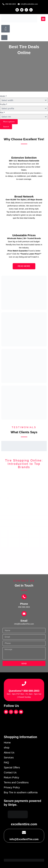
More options (9, 122)
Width (3, 96)
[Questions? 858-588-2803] (24, 684)
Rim (2, 113)
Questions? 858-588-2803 (24, 691)
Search (6, 127)
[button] (43, 19)
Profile (4, 104)
